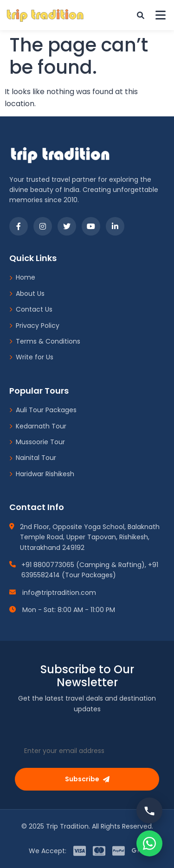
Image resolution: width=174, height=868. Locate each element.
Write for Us (31, 357)
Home (22, 277)
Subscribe (87, 779)
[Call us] (149, 811)
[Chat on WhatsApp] (149, 843)
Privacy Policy (34, 325)
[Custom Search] (141, 15)
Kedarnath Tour (38, 426)
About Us (27, 294)
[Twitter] (67, 226)
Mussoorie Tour (37, 442)
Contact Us (31, 309)
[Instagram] (43, 226)
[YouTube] (91, 226)
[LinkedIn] (115, 226)
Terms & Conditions (45, 341)
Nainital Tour (33, 458)
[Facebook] (19, 226)
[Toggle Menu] (161, 15)
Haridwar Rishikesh (42, 474)
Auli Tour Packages (43, 410)
